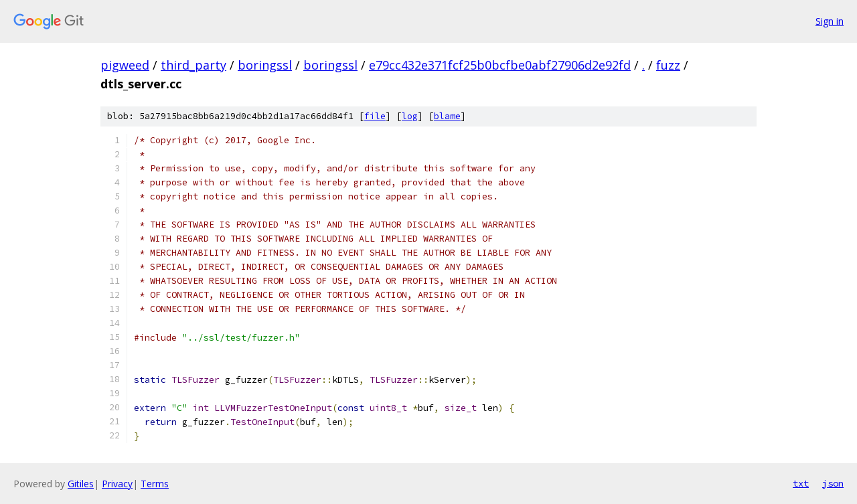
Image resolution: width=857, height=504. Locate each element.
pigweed (125, 65)
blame (447, 116)
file (375, 116)
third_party (193, 65)
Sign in (830, 21)
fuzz (668, 65)
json (833, 483)
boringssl (265, 65)
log (410, 116)
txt (801, 483)
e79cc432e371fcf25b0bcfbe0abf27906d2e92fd (500, 65)
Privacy (117, 484)
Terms (155, 484)
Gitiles (81, 484)
